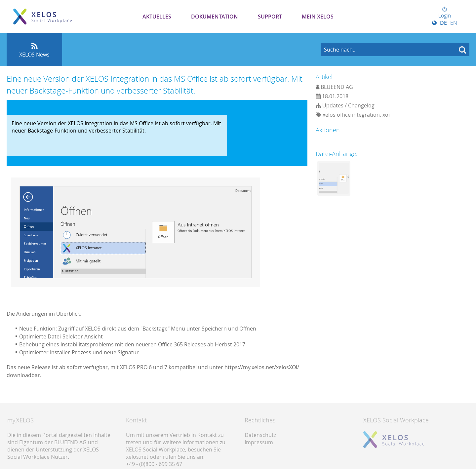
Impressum (259, 442)
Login (445, 13)
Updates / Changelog (348, 105)
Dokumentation (215, 17)
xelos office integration (351, 115)
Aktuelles (157, 17)
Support (270, 17)
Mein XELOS (318, 17)
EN (454, 23)
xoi (386, 115)
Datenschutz (260, 435)
